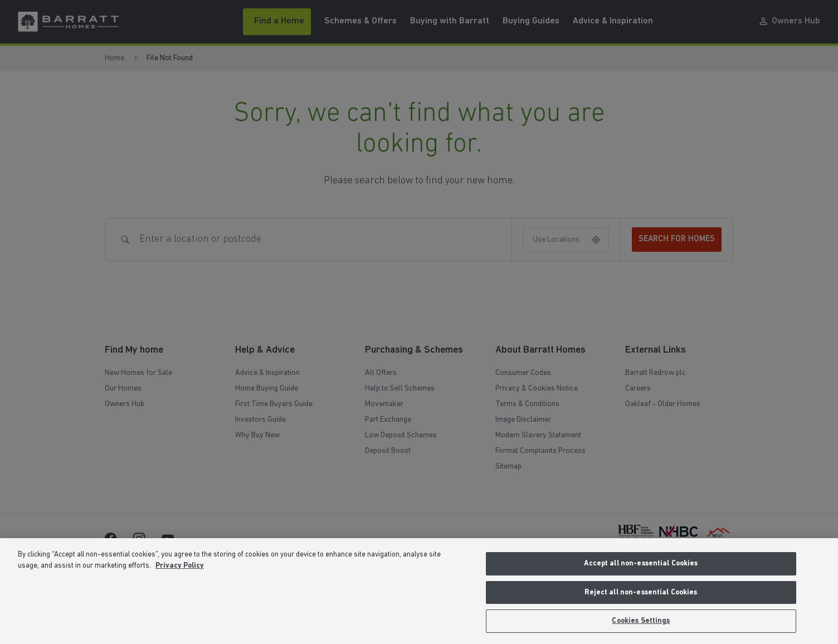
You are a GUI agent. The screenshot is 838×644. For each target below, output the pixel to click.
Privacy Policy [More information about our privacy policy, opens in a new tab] (180, 566)
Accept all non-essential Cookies (641, 563)
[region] (419, 591)
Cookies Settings (641, 621)
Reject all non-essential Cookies (641, 592)
